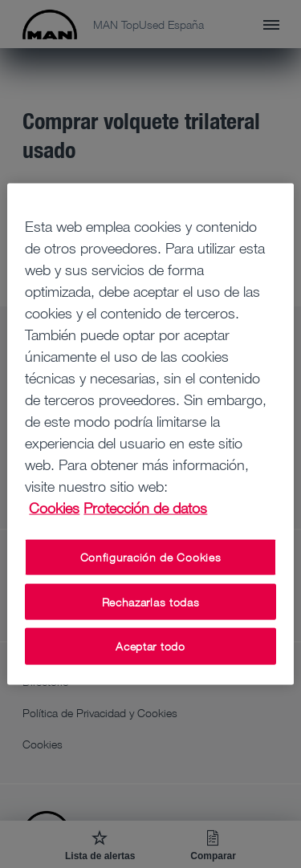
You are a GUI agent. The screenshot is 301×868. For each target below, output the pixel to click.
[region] (150, 434)
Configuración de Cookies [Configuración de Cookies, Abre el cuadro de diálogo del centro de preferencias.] (151, 557)
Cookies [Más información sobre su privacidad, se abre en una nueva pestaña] (54, 508)
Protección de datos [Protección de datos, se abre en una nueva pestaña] (145, 508)
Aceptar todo (150, 646)
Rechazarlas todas (151, 601)
